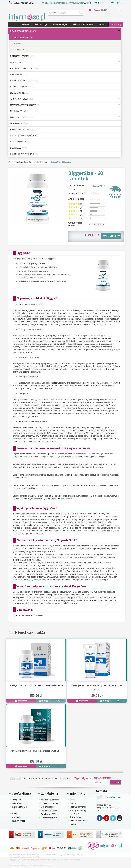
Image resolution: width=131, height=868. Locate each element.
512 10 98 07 (28, 3)
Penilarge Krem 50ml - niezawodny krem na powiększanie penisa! (97, 687)
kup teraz (21, 701)
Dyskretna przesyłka (50, 803)
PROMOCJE (116, 24)
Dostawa (24, 24)
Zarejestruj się (101, 3)
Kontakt (73, 824)
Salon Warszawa (83, 24)
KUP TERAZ (111, 236)
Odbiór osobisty (48, 807)
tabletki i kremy (23, 37)
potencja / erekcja (22, 56)
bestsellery (19, 148)
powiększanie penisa (23, 31)
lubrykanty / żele (22, 117)
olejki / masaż (19, 124)
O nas (73, 800)
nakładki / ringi (20, 111)
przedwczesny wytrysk (25, 68)
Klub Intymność (19, 821)
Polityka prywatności (79, 821)
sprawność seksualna (24, 81)
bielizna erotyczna (22, 130)
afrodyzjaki (19, 75)
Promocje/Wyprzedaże (24, 154)
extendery (21, 50)
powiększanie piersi (22, 87)
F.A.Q (15, 814)
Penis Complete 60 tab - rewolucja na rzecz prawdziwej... (36, 751)
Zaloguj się (115, 3)
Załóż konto (17, 803)
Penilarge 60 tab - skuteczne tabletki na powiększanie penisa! (36, 685)
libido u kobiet (20, 93)
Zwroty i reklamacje (49, 818)
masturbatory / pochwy (25, 105)
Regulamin (75, 803)
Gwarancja (60, 24)
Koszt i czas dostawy (50, 800)
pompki (19, 43)
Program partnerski (78, 807)
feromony (18, 62)
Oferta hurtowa (76, 817)
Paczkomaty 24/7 (48, 814)
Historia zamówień (20, 807)
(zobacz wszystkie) (97, 224)
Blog (102, 24)
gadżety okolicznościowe (26, 136)
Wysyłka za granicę (49, 811)
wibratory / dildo (22, 99)
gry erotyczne (20, 142)
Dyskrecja (41, 24)
